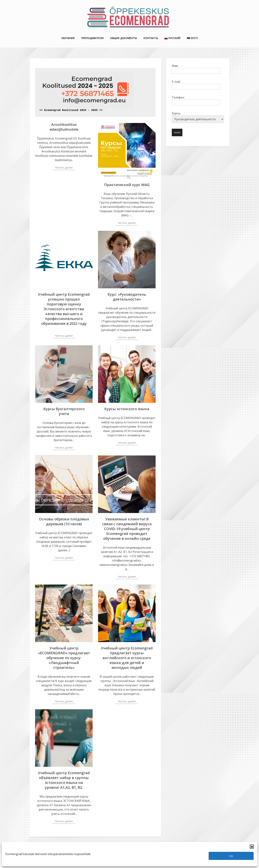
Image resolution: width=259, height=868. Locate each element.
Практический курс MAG (127, 185)
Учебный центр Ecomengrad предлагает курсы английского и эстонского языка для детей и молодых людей (127, 658)
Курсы (198, 117)
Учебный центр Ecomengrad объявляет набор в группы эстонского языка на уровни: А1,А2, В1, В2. (64, 780)
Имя (196, 68)
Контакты (151, 38)
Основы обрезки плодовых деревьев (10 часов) (64, 521)
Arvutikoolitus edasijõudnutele (64, 127)
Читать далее (64, 167)
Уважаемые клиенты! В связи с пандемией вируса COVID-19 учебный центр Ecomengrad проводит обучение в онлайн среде (127, 529)
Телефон (196, 100)
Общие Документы (124, 38)
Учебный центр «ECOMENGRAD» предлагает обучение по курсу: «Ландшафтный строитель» (64, 658)
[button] (252, 846)
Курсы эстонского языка (127, 409)
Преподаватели (92, 38)
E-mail (196, 84)
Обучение (68, 38)
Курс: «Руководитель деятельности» (127, 297)
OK (231, 856)
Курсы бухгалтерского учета (64, 411)
